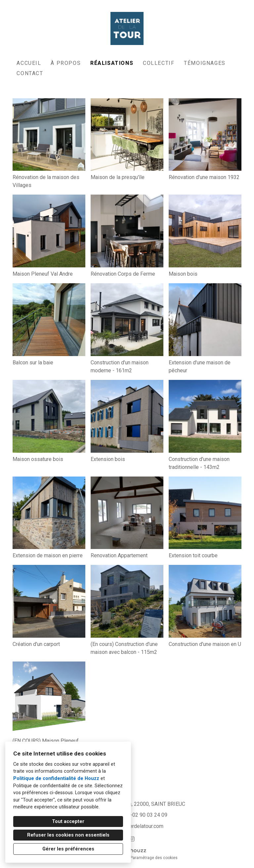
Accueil (29, 63)
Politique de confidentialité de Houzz (56, 778)
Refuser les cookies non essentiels (68, 835)
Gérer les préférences (68, 849)
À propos (66, 63)
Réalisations (112, 63)
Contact (30, 73)
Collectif (159, 63)
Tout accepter (68, 822)
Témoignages (205, 63)
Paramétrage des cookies (154, 858)
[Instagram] (132, 839)
